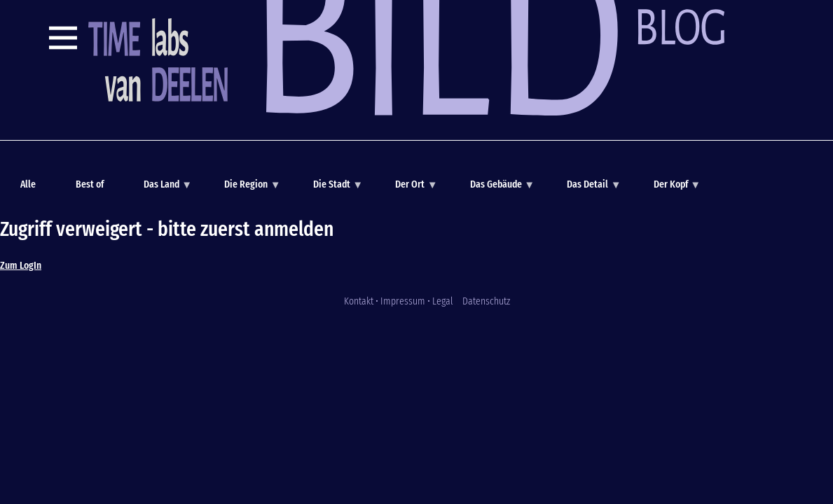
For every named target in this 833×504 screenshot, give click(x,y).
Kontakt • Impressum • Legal (399, 301)
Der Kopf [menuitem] (669, 189)
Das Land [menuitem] (160, 189)
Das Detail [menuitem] (586, 189)
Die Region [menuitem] (245, 189)
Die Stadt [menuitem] (330, 189)
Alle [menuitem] (28, 184)
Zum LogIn (21, 265)
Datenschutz (486, 301)
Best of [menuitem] (90, 184)
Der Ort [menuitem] (409, 189)
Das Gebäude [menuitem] (494, 189)
